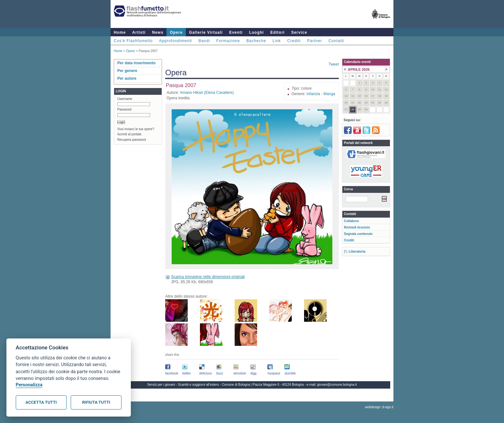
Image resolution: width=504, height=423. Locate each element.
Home (120, 32)
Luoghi (256, 32)
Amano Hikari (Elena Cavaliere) (207, 93)
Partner (315, 41)
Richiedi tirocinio (357, 227)
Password (124, 109)
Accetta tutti (41, 402)
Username (125, 99)
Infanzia (313, 94)
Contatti (336, 41)
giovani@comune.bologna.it (337, 385)
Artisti (139, 32)
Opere (176, 32)
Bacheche (256, 41)
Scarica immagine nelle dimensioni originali (208, 277)
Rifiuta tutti (96, 402)
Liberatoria (357, 252)
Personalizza (29, 385)
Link (277, 41)
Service (299, 32)
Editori (278, 32)
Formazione (228, 41)
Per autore (127, 78)
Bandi (204, 41)
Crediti (294, 41)
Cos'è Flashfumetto (133, 41)
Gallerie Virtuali (206, 32)
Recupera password (132, 140)
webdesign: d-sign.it (379, 407)
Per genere (127, 71)
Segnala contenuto (358, 234)
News (158, 32)
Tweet (334, 64)
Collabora (351, 221)
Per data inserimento (136, 63)
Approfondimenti (175, 41)
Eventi (236, 32)
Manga (329, 94)
